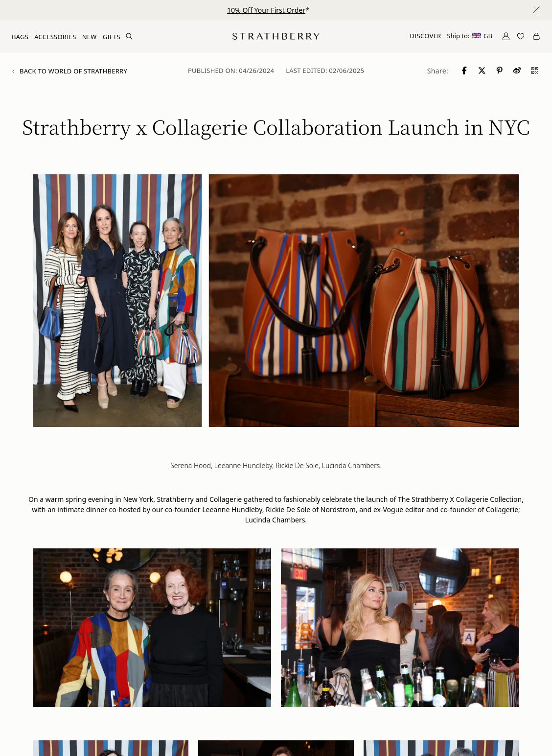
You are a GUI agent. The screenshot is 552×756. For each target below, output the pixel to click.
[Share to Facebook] (465, 71)
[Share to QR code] (535, 71)
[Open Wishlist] (521, 36)
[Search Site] (129, 36)
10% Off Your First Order (266, 10)
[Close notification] (536, 10)
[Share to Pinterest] (500, 71)
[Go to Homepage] (276, 36)
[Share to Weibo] (518, 71)
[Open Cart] (536, 36)
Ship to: (470, 36)
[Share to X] (483, 71)
